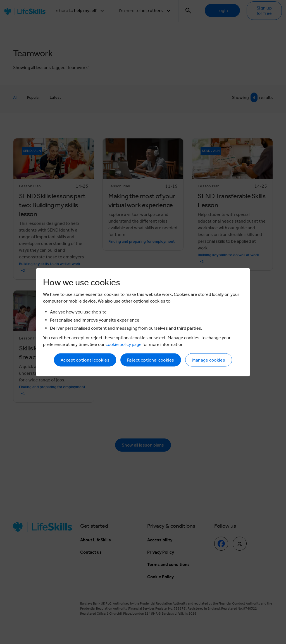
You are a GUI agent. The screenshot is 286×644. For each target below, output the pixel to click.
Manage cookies (209, 360)
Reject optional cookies (151, 360)
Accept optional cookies (85, 360)
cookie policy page (124, 344)
